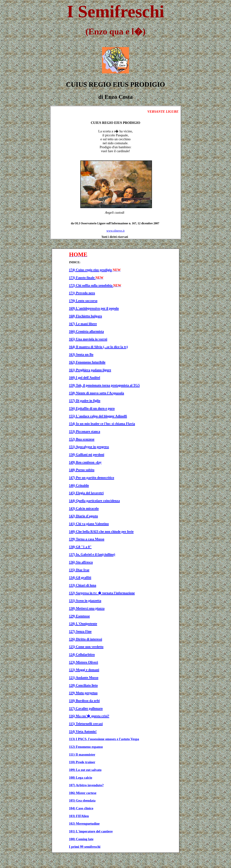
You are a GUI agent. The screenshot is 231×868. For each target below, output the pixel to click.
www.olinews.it (115, 231)
